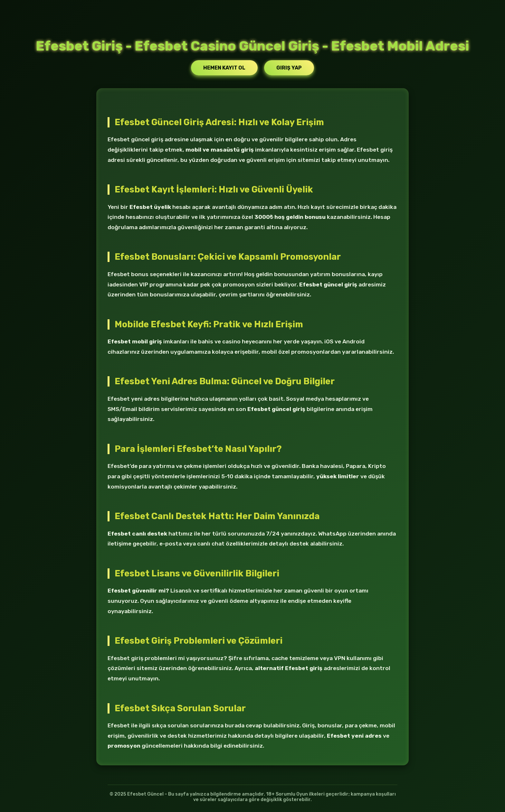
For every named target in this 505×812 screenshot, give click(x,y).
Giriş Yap (289, 68)
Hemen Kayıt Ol (224, 68)
